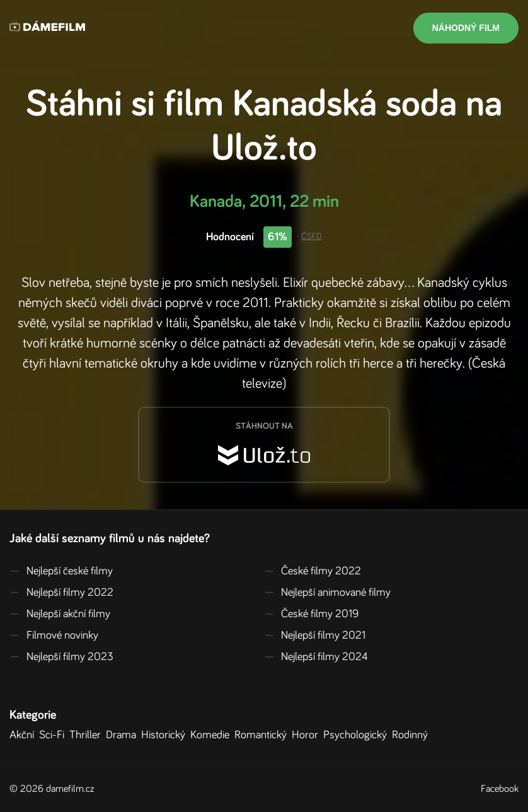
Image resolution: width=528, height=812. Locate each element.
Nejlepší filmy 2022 (61, 593)
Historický (166, 735)
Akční (24, 735)
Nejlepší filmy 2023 (61, 657)
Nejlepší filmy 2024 (316, 657)
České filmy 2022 (313, 571)
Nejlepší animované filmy (327, 593)
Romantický (263, 735)
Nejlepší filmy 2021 (315, 635)
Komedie (212, 735)
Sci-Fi (54, 735)
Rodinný (412, 735)
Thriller (88, 735)
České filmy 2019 (311, 614)
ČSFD (312, 236)
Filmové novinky (54, 635)
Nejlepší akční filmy (60, 614)
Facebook (500, 789)
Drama (123, 735)
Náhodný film (466, 28)
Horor (307, 735)
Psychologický (358, 735)
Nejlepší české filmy (61, 571)
